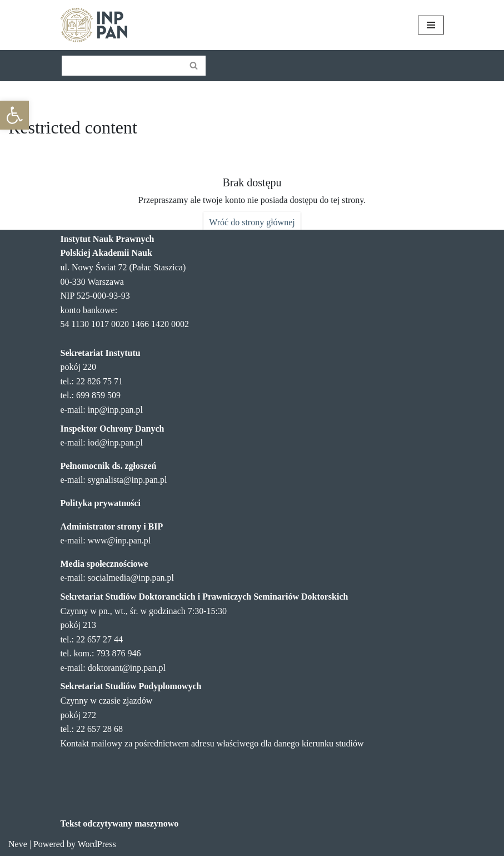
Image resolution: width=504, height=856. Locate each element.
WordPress (97, 844)
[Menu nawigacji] (431, 25)
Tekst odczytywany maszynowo (120, 823)
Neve (18, 844)
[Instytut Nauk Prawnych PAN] (94, 25)
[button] (14, 115)
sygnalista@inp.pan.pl (128, 480)
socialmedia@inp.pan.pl (131, 578)
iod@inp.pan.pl (115, 442)
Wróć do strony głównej (252, 222)
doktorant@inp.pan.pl (127, 668)
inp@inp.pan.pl (115, 410)
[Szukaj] (121, 66)
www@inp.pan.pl (119, 540)
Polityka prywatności (101, 503)
